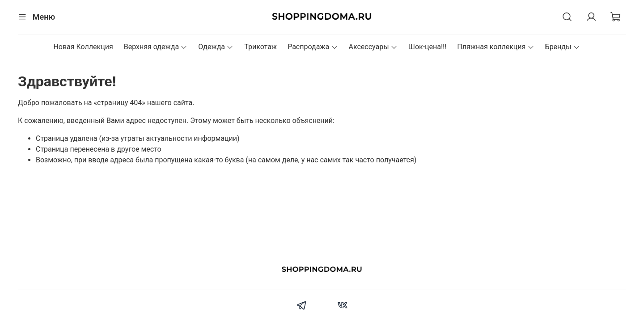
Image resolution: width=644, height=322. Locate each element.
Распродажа (313, 47)
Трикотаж (261, 47)
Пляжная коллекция (496, 47)
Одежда (216, 47)
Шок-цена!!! (428, 47)
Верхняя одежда (156, 47)
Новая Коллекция (83, 47)
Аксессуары (373, 47)
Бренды (563, 47)
